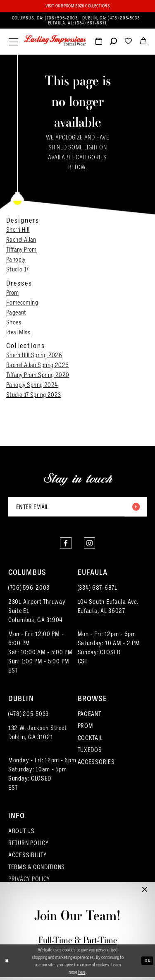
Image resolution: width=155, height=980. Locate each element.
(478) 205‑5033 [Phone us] (124, 18)
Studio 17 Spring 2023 (33, 395)
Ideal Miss (18, 332)
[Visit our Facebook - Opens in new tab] (65, 545)
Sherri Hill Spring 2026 (34, 355)
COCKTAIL (90, 741)
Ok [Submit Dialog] (147, 964)
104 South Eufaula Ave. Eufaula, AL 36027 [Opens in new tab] (108, 609)
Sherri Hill (18, 230)
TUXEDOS (90, 753)
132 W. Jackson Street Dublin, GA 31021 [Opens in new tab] (37, 735)
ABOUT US (21, 834)
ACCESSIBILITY (27, 858)
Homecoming (22, 303)
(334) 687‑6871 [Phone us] (91, 23)
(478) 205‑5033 (29, 717)
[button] (13, 42)
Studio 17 (18, 270)
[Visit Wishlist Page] (128, 43)
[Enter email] (77, 508)
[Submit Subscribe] (135, 508)
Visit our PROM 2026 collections (77, 6)
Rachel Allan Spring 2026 (38, 365)
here (82, 975)
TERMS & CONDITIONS (37, 870)
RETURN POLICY (29, 846)
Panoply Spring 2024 (32, 385)
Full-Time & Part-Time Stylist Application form (77, 946)
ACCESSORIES (96, 765)
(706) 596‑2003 (29, 591)
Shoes (14, 322)
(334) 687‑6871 (98, 591)
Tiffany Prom (21, 250)
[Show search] (113, 43)
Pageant (16, 312)
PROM (86, 729)
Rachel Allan (21, 240)
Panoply (16, 260)
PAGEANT (89, 717)
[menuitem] (77, 21)
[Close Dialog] (7, 964)
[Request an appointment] (98, 43)
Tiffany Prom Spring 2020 (38, 375)
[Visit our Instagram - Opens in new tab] (90, 545)
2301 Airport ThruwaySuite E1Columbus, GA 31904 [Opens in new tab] (37, 614)
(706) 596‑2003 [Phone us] (62, 18)
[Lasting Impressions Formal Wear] (55, 41)
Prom (13, 293)
